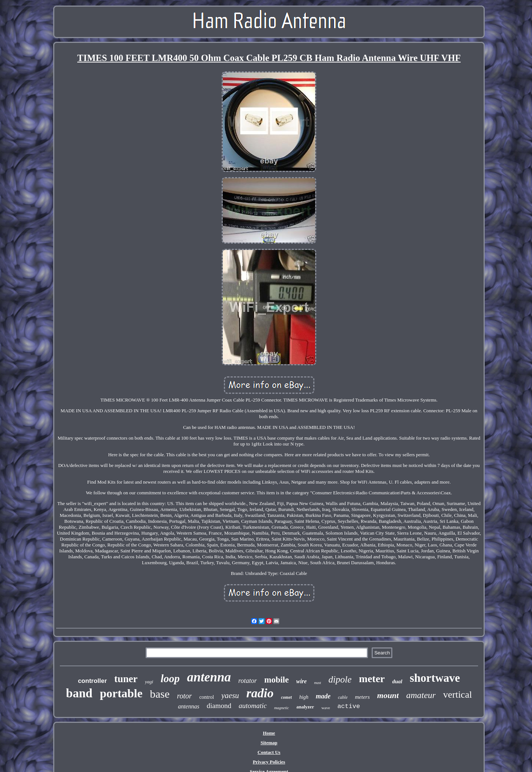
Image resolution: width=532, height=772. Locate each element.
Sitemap (269, 743)
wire (301, 681)
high (304, 697)
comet (287, 697)
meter (372, 679)
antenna (209, 677)
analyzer (305, 707)
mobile (276, 680)
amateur (421, 695)
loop (170, 678)
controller (92, 681)
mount (388, 695)
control (207, 697)
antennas (189, 706)
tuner (126, 679)
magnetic (282, 708)
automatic (253, 706)
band (79, 693)
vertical (457, 695)
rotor (184, 696)
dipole (340, 679)
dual (398, 681)
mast (318, 683)
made (323, 696)
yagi (149, 682)
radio (260, 693)
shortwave (435, 678)
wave (326, 708)
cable (343, 697)
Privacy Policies (269, 762)
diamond (219, 706)
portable (121, 693)
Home (269, 733)
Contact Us (269, 752)
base (160, 694)
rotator (248, 681)
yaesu (230, 695)
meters (362, 697)
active (349, 706)
